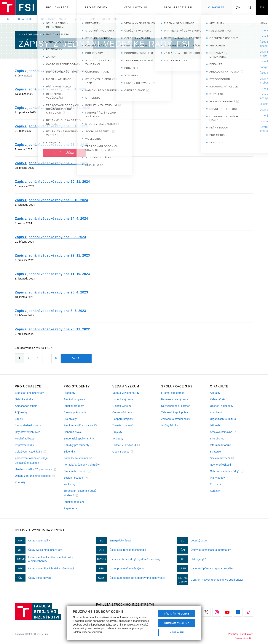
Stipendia (69, 452)
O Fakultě (216, 7)
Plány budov (217, 478)
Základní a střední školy (176, 419)
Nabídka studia (24, 399)
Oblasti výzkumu (122, 406)
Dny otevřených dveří (28, 432)
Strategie (215, 452)
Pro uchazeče (57, 7)
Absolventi (216, 412)
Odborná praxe (73, 432)
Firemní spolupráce (173, 393)
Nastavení (177, 632)
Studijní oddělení (74, 502)
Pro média (216, 484)
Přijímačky (21, 412)
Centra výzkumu (122, 412)
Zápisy (19, 419)
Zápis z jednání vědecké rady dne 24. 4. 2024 (51, 219)
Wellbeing (70, 484)
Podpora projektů (123, 419)
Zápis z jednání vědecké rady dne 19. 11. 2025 (52, 108)
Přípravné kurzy (24, 445)
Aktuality (215, 393)
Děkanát (215, 425)
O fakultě (25, 19)
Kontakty (20, 482)
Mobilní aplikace (25, 439)
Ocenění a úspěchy (222, 406)
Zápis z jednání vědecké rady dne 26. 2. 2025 (51, 163)
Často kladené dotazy (28, 425)
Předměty (69, 393)
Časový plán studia (75, 412)
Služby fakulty (170, 425)
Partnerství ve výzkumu (175, 399)
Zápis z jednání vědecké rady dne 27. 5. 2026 (51, 71)
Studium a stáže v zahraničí (80, 425)
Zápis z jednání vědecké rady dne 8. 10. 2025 (51, 126)
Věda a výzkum (135, 7)
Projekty (117, 432)
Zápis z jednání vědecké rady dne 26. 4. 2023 (51, 292)
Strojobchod (217, 439)
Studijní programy (74, 399)
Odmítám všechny (177, 623)
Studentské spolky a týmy (79, 439)
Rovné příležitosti (220, 465)
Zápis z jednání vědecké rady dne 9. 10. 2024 (51, 200)
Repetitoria (70, 508)
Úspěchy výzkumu (123, 399)
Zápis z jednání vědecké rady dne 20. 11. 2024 (52, 182)
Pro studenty (96, 7)
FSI (8, 19)
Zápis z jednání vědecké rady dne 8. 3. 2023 (50, 311)
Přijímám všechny (177, 614)
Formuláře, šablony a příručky (82, 465)
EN (262, 7)
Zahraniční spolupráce (175, 412)
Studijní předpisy (74, 406)
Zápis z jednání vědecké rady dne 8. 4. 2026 (50, 89)
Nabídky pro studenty (76, 445)
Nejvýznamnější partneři (176, 406)
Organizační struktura (223, 419)
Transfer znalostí (123, 425)
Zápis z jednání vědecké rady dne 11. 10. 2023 (52, 274)
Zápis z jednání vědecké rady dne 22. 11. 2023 (52, 255)
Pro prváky (70, 419)
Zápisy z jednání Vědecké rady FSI (99, 19)
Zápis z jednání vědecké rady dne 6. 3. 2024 (50, 237)
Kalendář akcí (218, 399)
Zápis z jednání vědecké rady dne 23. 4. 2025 (51, 145)
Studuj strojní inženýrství (30, 393)
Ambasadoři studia (26, 406)
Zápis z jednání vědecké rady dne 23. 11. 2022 (52, 329)
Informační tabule (54, 19)
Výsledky (118, 439)
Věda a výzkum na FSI (126, 393)
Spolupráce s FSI (178, 7)
